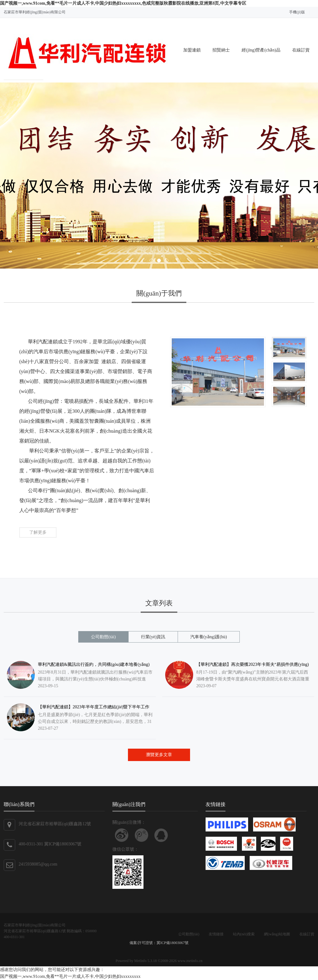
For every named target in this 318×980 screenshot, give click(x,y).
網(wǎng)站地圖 (277, 934)
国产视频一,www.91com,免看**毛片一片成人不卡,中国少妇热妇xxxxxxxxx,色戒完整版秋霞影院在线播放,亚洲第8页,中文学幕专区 (123, 3)
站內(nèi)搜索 (244, 934)
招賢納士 (221, 50)
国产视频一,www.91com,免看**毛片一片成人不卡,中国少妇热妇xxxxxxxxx (70, 976)
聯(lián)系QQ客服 (161, 835)
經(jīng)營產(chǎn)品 (261, 50)
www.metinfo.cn (190, 961)
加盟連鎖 (192, 50)
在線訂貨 (301, 50)
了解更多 (38, 532)
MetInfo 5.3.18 (145, 961)
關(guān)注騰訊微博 (142, 835)
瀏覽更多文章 (159, 755)
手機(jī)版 (297, 12)
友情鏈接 (216, 934)
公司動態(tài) (189, 934)
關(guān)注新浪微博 (122, 835)
